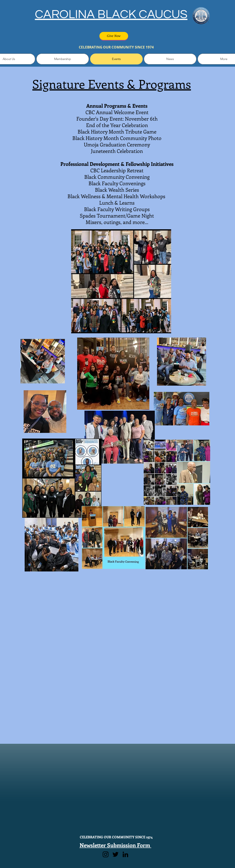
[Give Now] (114, 36)
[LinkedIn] (125, 854)
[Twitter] (115, 854)
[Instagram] (106, 854)
